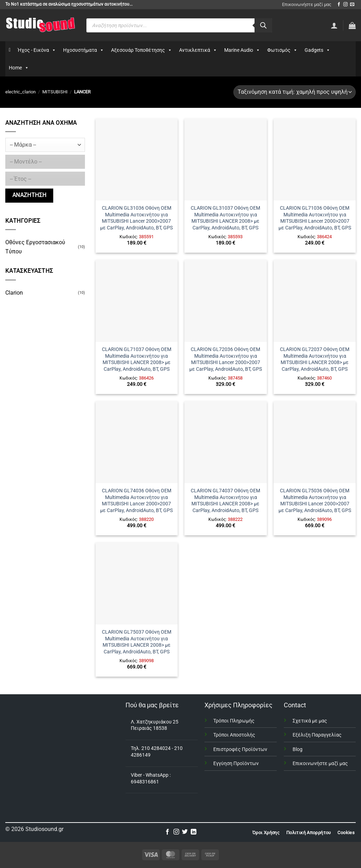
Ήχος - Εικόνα (37, 50)
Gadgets (317, 50)
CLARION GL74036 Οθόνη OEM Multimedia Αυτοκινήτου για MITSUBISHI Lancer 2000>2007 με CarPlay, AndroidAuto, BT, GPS (136, 501)
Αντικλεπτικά (198, 50)
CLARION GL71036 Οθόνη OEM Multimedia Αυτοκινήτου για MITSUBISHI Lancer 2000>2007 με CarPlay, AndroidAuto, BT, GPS (315, 218)
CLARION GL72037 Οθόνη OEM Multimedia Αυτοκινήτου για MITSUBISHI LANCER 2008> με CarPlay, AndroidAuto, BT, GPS (315, 359)
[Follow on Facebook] (339, 5)
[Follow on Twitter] (185, 832)
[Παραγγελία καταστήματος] (295, 92)
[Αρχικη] (10, 50)
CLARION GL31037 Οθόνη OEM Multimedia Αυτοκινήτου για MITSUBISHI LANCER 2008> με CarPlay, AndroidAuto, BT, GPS (225, 218)
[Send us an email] (352, 5)
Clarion (14, 293)
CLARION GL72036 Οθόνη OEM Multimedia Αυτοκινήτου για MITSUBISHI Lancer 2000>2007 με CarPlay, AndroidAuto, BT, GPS (226, 359)
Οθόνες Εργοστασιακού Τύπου (35, 247)
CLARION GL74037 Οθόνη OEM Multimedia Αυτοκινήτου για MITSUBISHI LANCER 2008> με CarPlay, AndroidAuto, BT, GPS (225, 501)
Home (19, 68)
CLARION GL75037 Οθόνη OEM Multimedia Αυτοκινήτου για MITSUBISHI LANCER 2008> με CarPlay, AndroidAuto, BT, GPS (137, 642)
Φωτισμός (282, 50)
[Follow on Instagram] (345, 5)
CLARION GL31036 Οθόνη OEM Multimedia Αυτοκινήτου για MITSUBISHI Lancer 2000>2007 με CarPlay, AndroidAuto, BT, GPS (136, 218)
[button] (352, 25)
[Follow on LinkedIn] (194, 832)
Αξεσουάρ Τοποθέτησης (142, 50)
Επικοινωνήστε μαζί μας (307, 4)
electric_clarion (20, 92)
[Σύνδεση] (334, 25)
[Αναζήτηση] (263, 25)
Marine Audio (242, 50)
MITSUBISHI (55, 92)
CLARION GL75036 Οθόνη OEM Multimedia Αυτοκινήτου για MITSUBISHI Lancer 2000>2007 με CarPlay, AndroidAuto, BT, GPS (315, 501)
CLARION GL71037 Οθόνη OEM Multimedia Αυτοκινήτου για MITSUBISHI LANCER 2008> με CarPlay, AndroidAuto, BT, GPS (137, 359)
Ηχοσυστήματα (84, 50)
